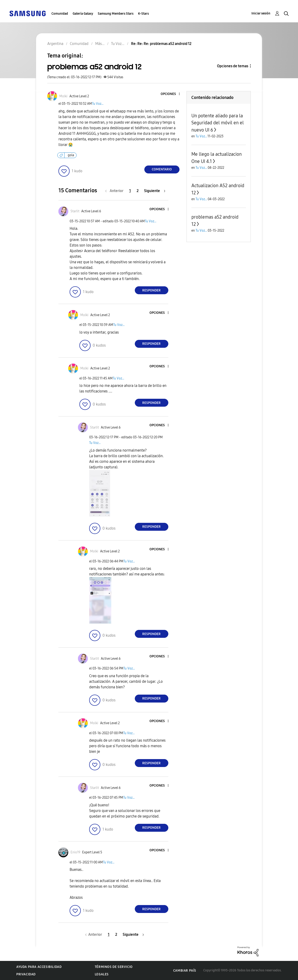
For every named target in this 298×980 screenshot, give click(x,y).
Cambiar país (185, 971)
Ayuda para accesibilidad (39, 967)
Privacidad (26, 974)
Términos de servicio (114, 967)
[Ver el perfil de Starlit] (75, 211)
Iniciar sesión (261, 13)
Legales (102, 974)
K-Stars (143, 14)
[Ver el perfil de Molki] (63, 96)
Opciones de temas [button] (233, 66)
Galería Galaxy (83, 14)
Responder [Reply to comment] (151, 290)
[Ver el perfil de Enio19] (75, 852)
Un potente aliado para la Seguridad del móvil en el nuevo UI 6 (218, 123)
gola (71, 155)
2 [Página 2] (138, 191)
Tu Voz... (98, 104)
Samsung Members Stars (116, 14)
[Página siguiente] (155, 191)
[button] (171, 94)
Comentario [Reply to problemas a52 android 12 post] (162, 169)
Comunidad (60, 14)
